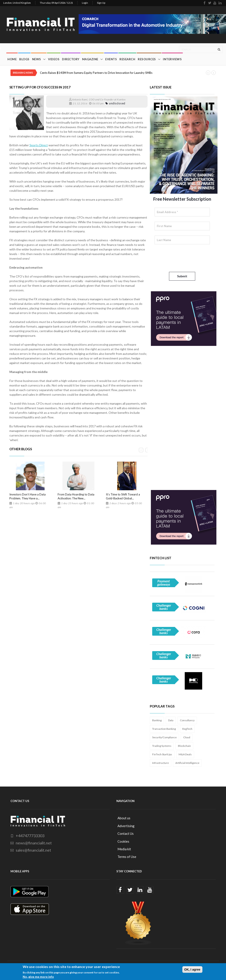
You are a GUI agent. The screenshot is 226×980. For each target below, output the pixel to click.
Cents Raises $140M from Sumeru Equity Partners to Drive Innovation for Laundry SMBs (96, 73)
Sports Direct (39, 145)
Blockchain (184, 746)
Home (12, 59)
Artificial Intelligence (187, 763)
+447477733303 (30, 836)
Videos (54, 59)
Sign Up (101, 3)
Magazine (90, 59)
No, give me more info (38, 977)
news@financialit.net (34, 843)
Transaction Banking (164, 729)
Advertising (126, 826)
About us (124, 818)
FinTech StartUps (162, 754)
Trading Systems (162, 746)
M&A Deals (185, 754)
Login (85, 3)
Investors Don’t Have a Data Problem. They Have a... (28, 496)
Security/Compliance (164, 737)
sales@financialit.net (33, 850)
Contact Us (126, 833)
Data (171, 720)
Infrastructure (160, 763)
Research (127, 59)
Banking (157, 720)
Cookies (123, 841)
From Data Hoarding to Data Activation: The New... (76, 496)
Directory (71, 59)
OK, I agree (192, 970)
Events (111, 59)
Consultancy (187, 720)
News (37, 59)
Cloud (187, 737)
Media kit (124, 849)
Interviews (172, 59)
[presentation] (188, 258)
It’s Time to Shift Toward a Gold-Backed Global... (123, 496)
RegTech (187, 729)
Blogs (24, 59)
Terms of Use (127, 857)
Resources (147, 59)
